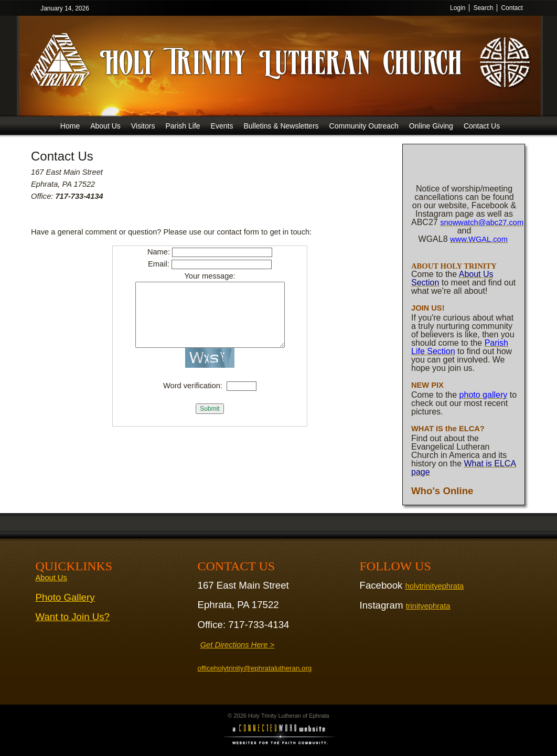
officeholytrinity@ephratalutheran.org (255, 668)
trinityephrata (428, 606)
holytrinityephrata (435, 586)
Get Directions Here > (237, 645)
